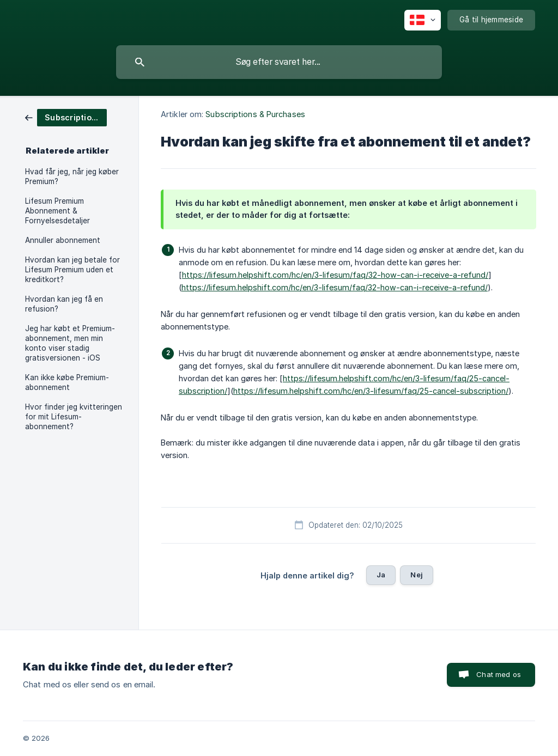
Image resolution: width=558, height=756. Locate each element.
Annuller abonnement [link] (63, 240)
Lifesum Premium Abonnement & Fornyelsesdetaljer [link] (57, 211)
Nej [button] (416, 575)
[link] (66, 117)
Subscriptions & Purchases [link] (255, 114)
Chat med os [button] (499, 674)
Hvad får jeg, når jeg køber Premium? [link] (72, 176)
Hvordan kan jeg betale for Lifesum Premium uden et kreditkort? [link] (72, 270)
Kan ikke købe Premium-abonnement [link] (67, 382)
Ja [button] (381, 575)
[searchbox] (279, 62)
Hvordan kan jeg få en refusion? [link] (64, 304)
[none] (423, 20)
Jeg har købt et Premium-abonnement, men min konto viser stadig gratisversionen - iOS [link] (70, 343)
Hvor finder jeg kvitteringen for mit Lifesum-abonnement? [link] (74, 417)
